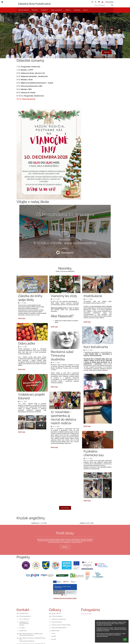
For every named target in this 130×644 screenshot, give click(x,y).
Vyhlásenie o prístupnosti (59, 619)
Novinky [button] (35, 10)
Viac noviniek (65, 508)
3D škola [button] (77, 10)
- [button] (96, 2)
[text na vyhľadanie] (104, 5)
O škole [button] (44, 10)
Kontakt (54, 636)
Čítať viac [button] (107, 52)
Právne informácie (57, 622)
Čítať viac (22, 319)
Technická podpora (57, 616)
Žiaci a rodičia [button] (57, 10)
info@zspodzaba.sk (25, 616)
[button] (102, 2)
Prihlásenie (109, 2)
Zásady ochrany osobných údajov (61, 625)
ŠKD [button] (68, 10)
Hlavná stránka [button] (23, 10)
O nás (53, 633)
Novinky (54, 639)
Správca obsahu (56, 613)
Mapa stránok (55, 631)
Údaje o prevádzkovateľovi (59, 628)
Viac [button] (86, 10)
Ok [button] (125, 640)
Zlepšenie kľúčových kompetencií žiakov (65, 598)
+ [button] (92, 2)
